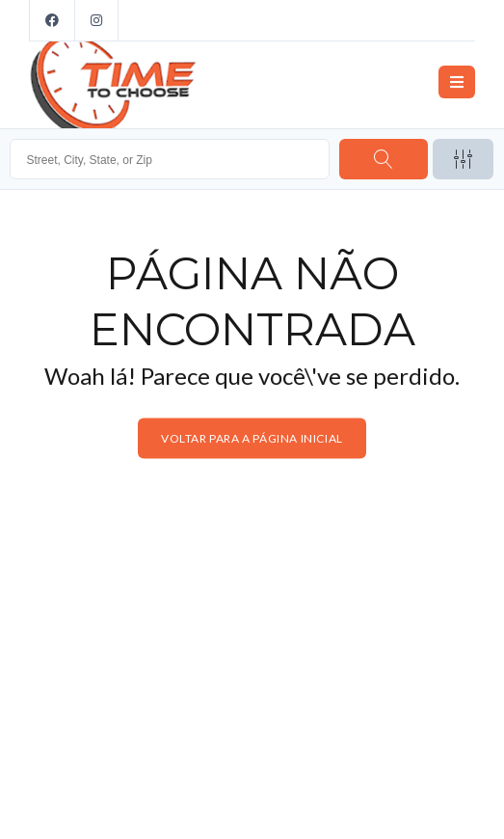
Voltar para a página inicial (252, 438)
